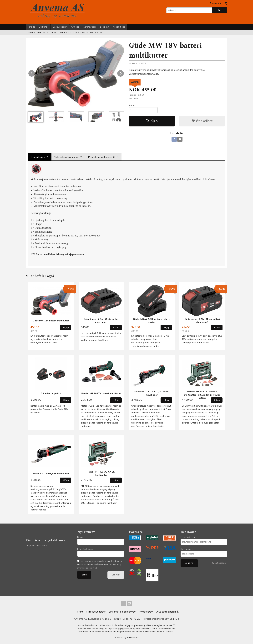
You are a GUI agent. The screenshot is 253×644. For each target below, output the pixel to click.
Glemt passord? (220, 563)
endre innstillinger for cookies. (159, 632)
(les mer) (93, 568)
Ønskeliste (202, 121)
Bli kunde (44, 27)
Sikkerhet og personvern (122, 612)
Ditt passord (187, 549)
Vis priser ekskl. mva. (36, 546)
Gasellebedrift (60, 27)
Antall (132, 105)
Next (124, 73)
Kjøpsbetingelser (96, 612)
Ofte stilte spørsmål (167, 612)
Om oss (75, 27)
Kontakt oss (119, 27)
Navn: (80, 537)
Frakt (80, 612)
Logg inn (105, 27)
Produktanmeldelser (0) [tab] (101, 157)
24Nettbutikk (133, 638)
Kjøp (152, 121)
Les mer (116, 575)
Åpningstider (90, 27)
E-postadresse (188, 537)
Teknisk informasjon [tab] (66, 157)
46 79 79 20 (133, 619)
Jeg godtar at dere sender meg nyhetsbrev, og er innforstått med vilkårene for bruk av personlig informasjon (100, 564)
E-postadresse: (85, 549)
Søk (220, 10)
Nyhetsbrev (146, 612)
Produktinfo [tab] (38, 157)
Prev (35, 73)
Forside (31, 27)
